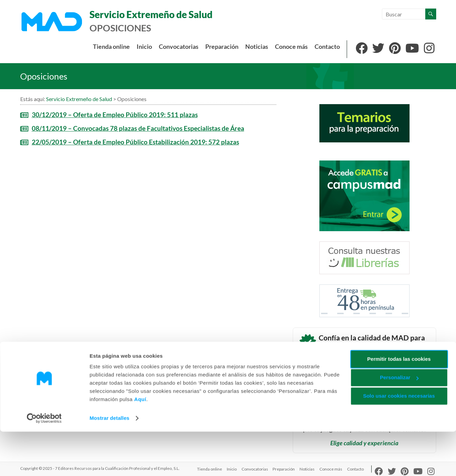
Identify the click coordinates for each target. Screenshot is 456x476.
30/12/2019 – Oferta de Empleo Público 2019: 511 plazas (115, 115)
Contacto (327, 47)
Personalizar (399, 422)
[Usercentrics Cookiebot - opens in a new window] (44, 463)
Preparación (222, 47)
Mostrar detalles (109, 463)
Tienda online (111, 47)
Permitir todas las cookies (399, 403)
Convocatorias (179, 47)
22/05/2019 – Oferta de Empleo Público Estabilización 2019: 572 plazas (135, 142)
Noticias (257, 47)
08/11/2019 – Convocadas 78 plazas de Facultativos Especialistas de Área (138, 128)
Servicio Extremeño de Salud (150, 15)
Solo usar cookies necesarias (399, 440)
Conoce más (291, 47)
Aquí (140, 444)
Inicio (144, 47)
